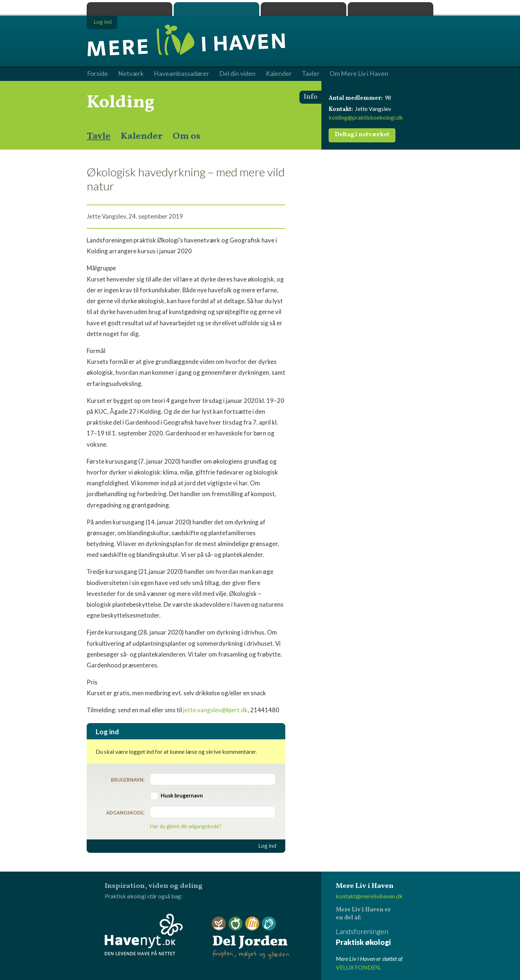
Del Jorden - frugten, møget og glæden (251, 938)
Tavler (311, 74)
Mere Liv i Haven (216, 9)
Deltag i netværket (362, 135)
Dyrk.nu (304, 9)
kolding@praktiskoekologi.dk (366, 117)
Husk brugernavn (182, 796)
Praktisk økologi (129, 9)
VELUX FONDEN (358, 967)
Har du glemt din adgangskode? (186, 826)
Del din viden (237, 74)
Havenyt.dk (391, 9)
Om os (187, 136)
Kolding (121, 103)
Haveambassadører (181, 74)
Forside (97, 74)
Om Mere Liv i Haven (359, 74)
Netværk (131, 74)
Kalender (142, 136)
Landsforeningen (385, 937)
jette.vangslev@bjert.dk (215, 710)
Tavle (99, 136)
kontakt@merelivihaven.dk (369, 896)
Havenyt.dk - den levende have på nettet (144, 934)
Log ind (267, 846)
